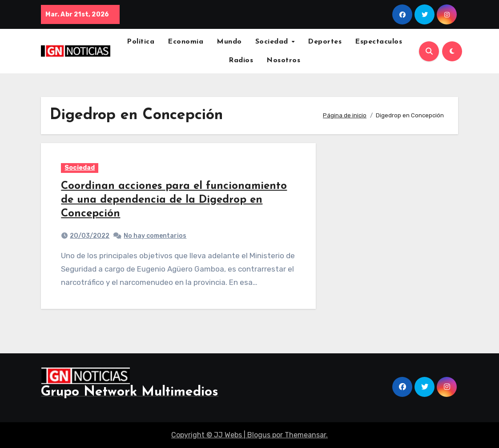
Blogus (259, 435)
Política (141, 42)
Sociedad (273, 42)
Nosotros (283, 60)
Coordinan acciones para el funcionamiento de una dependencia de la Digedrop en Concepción (174, 200)
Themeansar (305, 435)
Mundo (229, 42)
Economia (185, 42)
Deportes (325, 42)
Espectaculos (378, 42)
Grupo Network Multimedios (130, 392)
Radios (241, 60)
